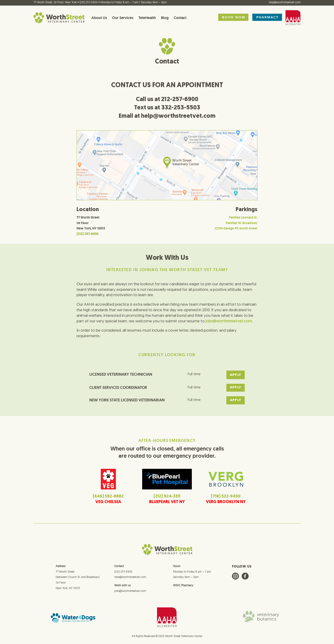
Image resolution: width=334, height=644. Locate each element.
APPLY (236, 373)
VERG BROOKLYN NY (226, 500)
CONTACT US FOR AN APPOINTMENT (167, 83)
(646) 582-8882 (108, 494)
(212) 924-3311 (167, 494)
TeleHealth (147, 18)
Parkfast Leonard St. (243, 215)
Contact (180, 18)
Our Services (123, 18)
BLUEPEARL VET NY (167, 500)
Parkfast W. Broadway (242, 221)
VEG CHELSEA (108, 500)
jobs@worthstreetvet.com (130, 589)
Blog (165, 18)
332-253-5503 (181, 106)
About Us (99, 18)
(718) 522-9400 (226, 494)
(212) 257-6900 (123, 570)
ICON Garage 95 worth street (236, 226)
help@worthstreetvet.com (285, 3)
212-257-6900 (180, 97)
